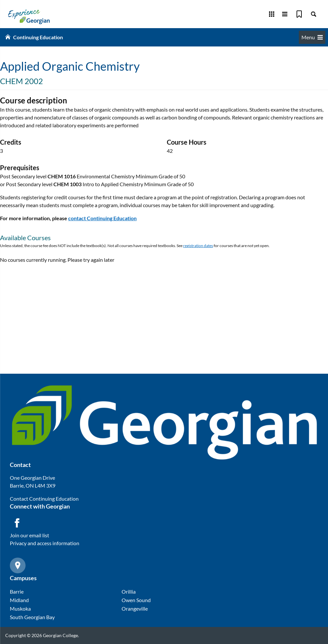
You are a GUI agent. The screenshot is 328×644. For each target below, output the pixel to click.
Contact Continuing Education (44, 499)
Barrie (17, 591)
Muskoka (20, 608)
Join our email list (29, 535)
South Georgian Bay (32, 617)
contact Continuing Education (102, 218)
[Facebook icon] (17, 523)
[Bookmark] (299, 14)
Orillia (129, 591)
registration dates (198, 246)
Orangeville (135, 608)
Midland (19, 600)
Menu (312, 37)
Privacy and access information (45, 543)
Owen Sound (136, 600)
